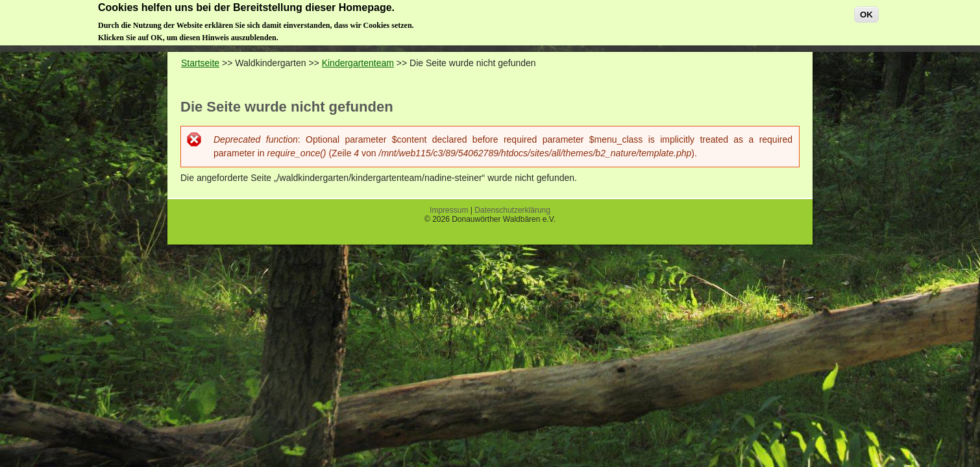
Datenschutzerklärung (512, 210)
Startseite (200, 63)
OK (866, 12)
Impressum (449, 210)
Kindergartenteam (358, 63)
